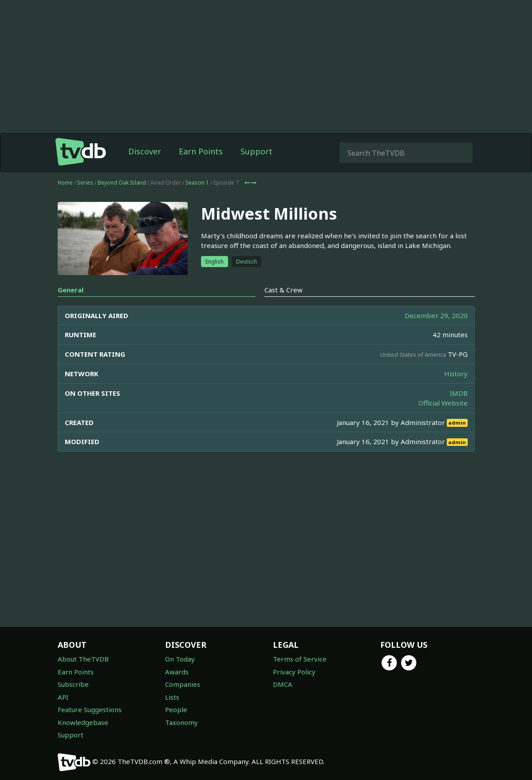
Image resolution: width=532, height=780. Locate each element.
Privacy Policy (294, 672)
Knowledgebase (83, 722)
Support (256, 151)
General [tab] (71, 290)
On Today (180, 659)
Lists (172, 697)
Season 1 (197, 183)
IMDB (459, 393)
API (63, 697)
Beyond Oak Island (122, 183)
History (456, 374)
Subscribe (73, 684)
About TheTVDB (83, 659)
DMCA (283, 684)
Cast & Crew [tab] (284, 290)
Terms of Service (300, 659)
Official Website (443, 403)
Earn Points (201, 151)
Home (65, 183)
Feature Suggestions (90, 709)
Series (85, 183)
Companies (183, 684)
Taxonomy (181, 722)
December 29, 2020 (436, 315)
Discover (145, 151)
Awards (177, 672)
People (176, 709)
